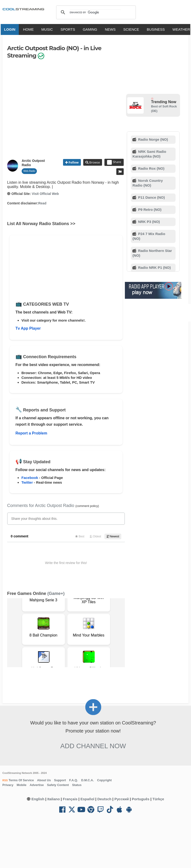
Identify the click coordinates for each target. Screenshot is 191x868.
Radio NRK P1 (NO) (154, 268)
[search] (95, 12)
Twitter (27, 482)
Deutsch (104, 799)
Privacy (8, 785)
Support (60, 780)
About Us (44, 780)
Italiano (54, 799)
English (38, 799)
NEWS (111, 29)
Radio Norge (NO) (152, 139)
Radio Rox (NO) (151, 168)
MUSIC (48, 29)
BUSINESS (157, 29)
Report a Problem (31, 433)
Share (114, 162)
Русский (122, 799)
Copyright (104, 780)
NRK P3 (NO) (148, 222)
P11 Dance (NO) (151, 197)
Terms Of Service (21, 780)
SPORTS (69, 29)
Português (141, 799)
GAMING (91, 29)
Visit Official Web (45, 194)
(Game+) (56, 593)
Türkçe (158, 799)
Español (87, 799)
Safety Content (58, 785)
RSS (5, 780)
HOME (29, 29)
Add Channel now (93, 746)
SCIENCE (132, 29)
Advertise (37, 785)
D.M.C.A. (87, 780)
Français (70, 799)
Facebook (30, 478)
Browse (94, 162)
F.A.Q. (74, 780)
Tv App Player (28, 328)
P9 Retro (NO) (149, 210)
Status (77, 785)
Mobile (22, 785)
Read (42, 203)
